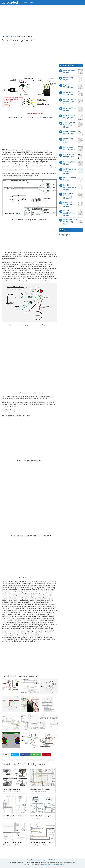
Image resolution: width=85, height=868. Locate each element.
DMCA (51, 860)
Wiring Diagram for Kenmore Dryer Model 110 (70, 102)
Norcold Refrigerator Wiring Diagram (70, 187)
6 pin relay (37, 760)
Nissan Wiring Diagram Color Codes (68, 141)
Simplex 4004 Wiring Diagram (12, 843)
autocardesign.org (48, 865)
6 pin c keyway (17, 760)
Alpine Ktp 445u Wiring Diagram (13, 816)
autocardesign (12, 2)
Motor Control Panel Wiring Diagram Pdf (68, 196)
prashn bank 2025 (59, 865)
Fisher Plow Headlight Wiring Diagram (69, 213)
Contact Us (39, 860)
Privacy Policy (31, 860)
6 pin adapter (9, 760)
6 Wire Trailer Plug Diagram (12, 789)
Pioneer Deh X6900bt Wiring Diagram (42, 816)
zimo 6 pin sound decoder (48, 760)
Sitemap (56, 860)
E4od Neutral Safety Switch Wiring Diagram (70, 222)
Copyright (45, 860)
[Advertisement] (42, 21)
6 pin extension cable (27, 760)
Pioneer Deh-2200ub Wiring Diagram (68, 204)
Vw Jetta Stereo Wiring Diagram (41, 843)
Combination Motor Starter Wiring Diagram (70, 171)
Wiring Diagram (29, 3)
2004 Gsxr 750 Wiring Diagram (40, 789)
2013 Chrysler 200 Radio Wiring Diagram (69, 125)
